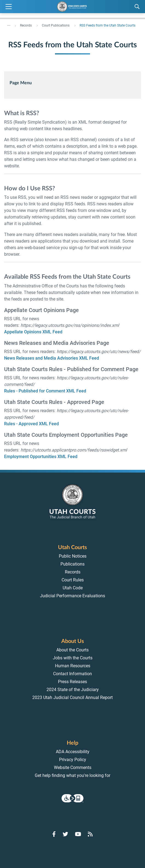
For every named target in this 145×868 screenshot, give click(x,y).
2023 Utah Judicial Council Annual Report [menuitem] (72, 697)
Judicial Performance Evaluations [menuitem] (72, 596)
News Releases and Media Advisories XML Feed (52, 358)
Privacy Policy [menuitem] (73, 760)
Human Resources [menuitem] (73, 666)
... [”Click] (9, 24)
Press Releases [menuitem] (72, 682)
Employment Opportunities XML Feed (41, 457)
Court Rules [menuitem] (73, 580)
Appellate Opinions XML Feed (33, 332)
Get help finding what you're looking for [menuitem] (72, 775)
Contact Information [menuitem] (72, 674)
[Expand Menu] (9, 7)
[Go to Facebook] (54, 834)
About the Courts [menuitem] (72, 650)
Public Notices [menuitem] (73, 556)
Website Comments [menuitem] (73, 767)
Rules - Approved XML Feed (31, 424)
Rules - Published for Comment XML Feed (45, 391)
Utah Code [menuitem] (73, 588)
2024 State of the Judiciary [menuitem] (73, 690)
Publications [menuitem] (72, 564)
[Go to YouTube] (78, 834)
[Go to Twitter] (65, 834)
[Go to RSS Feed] (90, 834)
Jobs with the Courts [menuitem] (73, 658)
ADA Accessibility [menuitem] (73, 752)
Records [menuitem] (73, 572)
